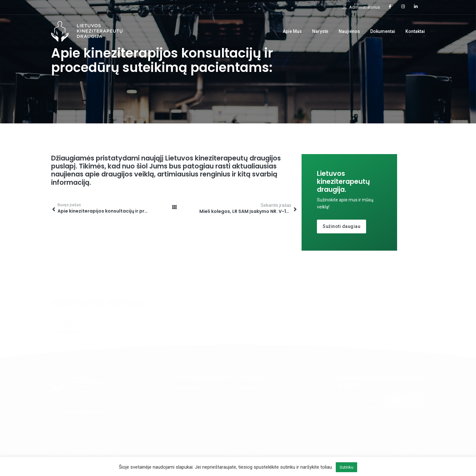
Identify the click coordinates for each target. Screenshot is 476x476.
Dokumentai (383, 31)
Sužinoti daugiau (342, 226)
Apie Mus (292, 31)
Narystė (320, 31)
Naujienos (349, 31)
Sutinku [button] (346, 467)
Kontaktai (415, 31)
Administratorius (361, 7)
